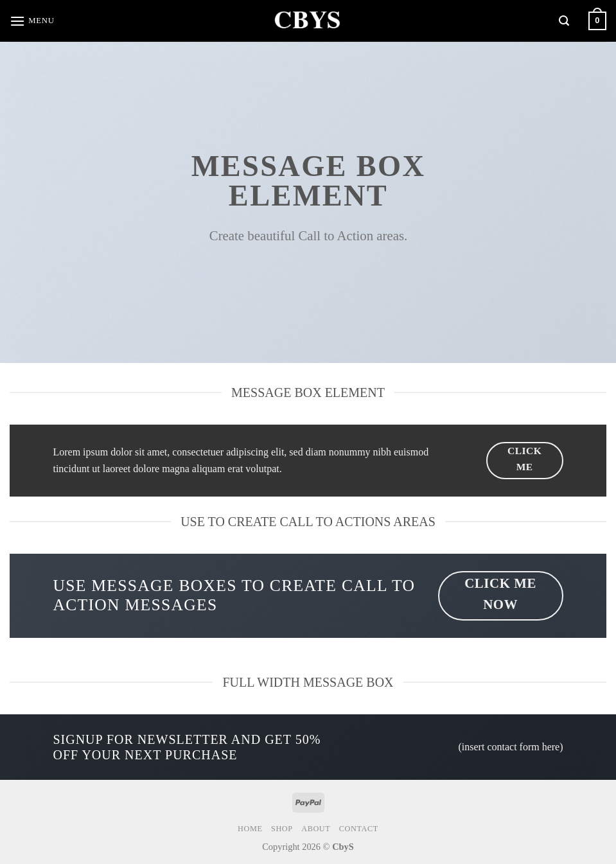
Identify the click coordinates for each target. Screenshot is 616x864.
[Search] (564, 21)
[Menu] (32, 21)
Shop (282, 829)
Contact (359, 829)
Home (250, 829)
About (316, 829)
